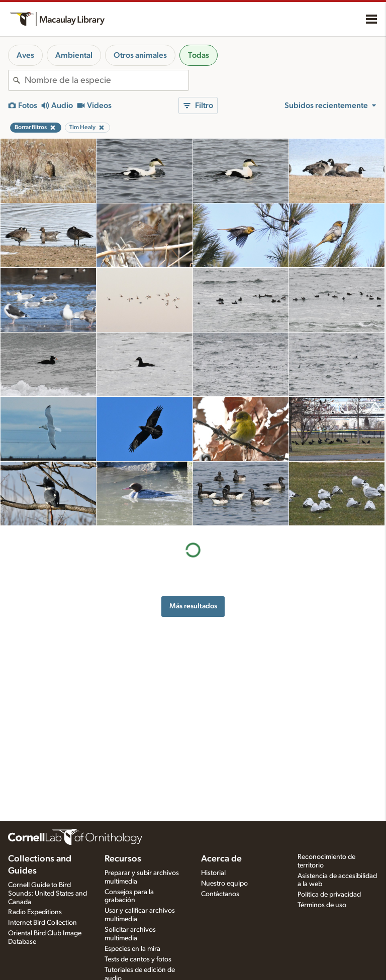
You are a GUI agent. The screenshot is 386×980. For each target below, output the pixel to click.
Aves (25, 55)
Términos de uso (322, 905)
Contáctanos (220, 894)
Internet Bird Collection (42, 923)
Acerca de (221, 859)
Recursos (123, 859)
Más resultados (193, 606)
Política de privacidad (329, 895)
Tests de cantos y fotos (138, 959)
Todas (199, 55)
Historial (213, 873)
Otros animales (140, 55)
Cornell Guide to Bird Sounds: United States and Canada (47, 894)
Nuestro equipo (224, 884)
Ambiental (74, 55)
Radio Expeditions (35, 912)
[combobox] (107, 80)
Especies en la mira (132, 949)
